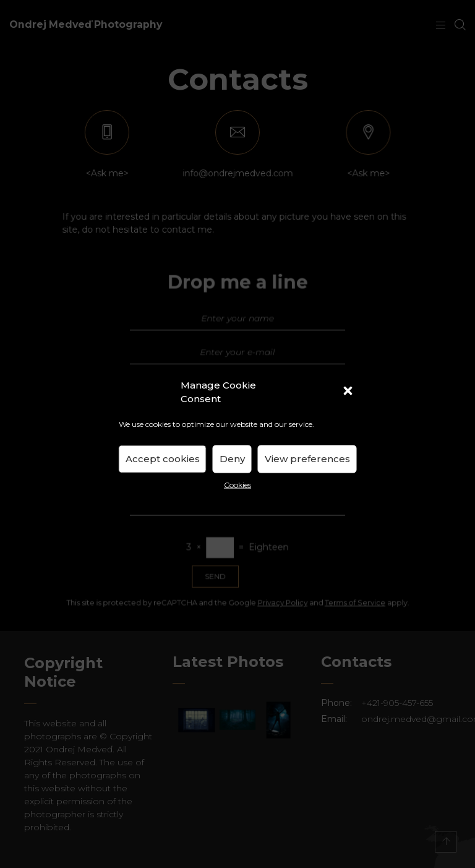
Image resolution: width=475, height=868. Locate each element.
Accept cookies (163, 459)
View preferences (307, 459)
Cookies (237, 484)
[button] (349, 392)
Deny (232, 459)
